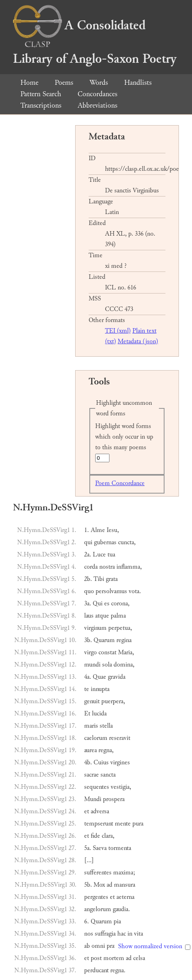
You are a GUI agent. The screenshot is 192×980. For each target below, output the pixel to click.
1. (87, 530)
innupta (100, 689)
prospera (114, 799)
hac (122, 934)
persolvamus (111, 591)
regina (124, 640)
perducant (96, 970)
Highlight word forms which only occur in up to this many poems (124, 437)
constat (107, 652)
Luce (99, 555)
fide (95, 836)
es (107, 604)
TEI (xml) (118, 331)
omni (98, 946)
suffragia (105, 934)
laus (89, 616)
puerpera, (113, 701)
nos (89, 934)
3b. (88, 640)
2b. (88, 579)
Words (99, 83)
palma (118, 616)
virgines (120, 763)
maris (91, 726)
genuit (92, 701)
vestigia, (121, 787)
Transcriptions (41, 105)
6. (87, 922)
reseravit (120, 738)
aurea (90, 750)
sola (107, 665)
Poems (64, 83)
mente (123, 824)
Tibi (99, 579)
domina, (124, 665)
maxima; (124, 873)
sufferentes (98, 873)
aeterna (125, 897)
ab (87, 946)
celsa (139, 958)
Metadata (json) (138, 341)
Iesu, (113, 530)
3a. (88, 604)
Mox (99, 885)
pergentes (96, 897)
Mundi (93, 799)
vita (138, 934)
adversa (100, 811)
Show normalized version (150, 946)
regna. (118, 970)
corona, (120, 604)
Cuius (101, 763)
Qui (98, 604)
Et (87, 714)
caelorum (96, 738)
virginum (95, 628)
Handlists (138, 83)
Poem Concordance (120, 483)
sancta (108, 775)
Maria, (126, 652)
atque (102, 616)
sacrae (92, 775)
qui (88, 542)
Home (29, 83)
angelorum (98, 909)
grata (112, 579)
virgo (90, 652)
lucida (99, 714)
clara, (108, 836)
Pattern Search (41, 94)
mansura (125, 885)
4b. (88, 763)
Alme (98, 530)
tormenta (120, 848)
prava (113, 946)
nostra (107, 567)
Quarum (104, 640)
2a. (88, 555)
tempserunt (99, 824)
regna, (106, 750)
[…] (89, 860)
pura (138, 824)
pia (117, 922)
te (87, 689)
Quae (99, 677)
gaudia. (121, 909)
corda (91, 567)
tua (111, 555)
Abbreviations (97, 105)
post (96, 958)
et (87, 811)
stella (106, 726)
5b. (88, 885)
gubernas (105, 542)
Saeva (100, 848)
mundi (92, 665)
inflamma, (129, 567)
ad (109, 885)
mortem (114, 958)
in (130, 934)
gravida (117, 677)
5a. (88, 848)
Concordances (97, 94)
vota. (135, 591)
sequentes (97, 787)
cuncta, (127, 542)
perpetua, (120, 628)
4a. (88, 677)
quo (89, 591)
